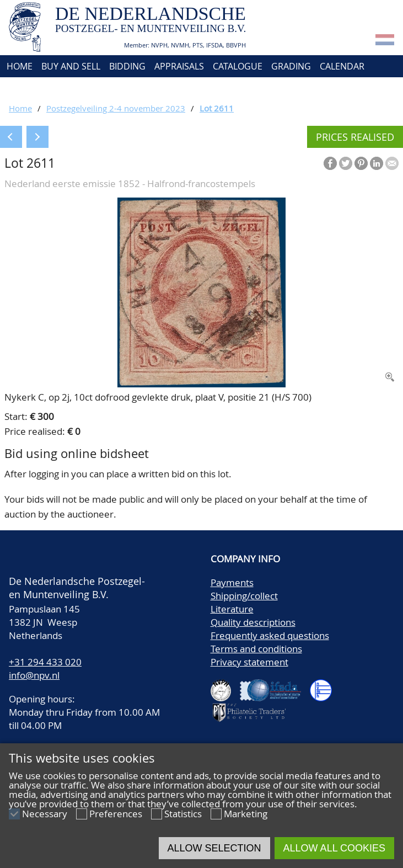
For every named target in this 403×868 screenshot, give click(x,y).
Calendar (342, 66)
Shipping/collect (244, 596)
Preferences (116, 814)
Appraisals (179, 66)
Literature (232, 609)
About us (26, 88)
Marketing (246, 814)
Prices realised (355, 137)
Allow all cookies (334, 848)
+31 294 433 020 (45, 662)
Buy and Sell (71, 66)
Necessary (45, 814)
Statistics (183, 814)
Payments (232, 582)
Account (125, 88)
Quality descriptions (253, 622)
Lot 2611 (217, 108)
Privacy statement (249, 662)
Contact (76, 88)
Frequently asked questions (270, 635)
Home (18, 66)
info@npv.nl (34, 675)
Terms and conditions (256, 649)
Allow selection (214, 848)
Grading (291, 66)
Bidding (127, 66)
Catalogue (238, 66)
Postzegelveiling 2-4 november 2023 (116, 108)
